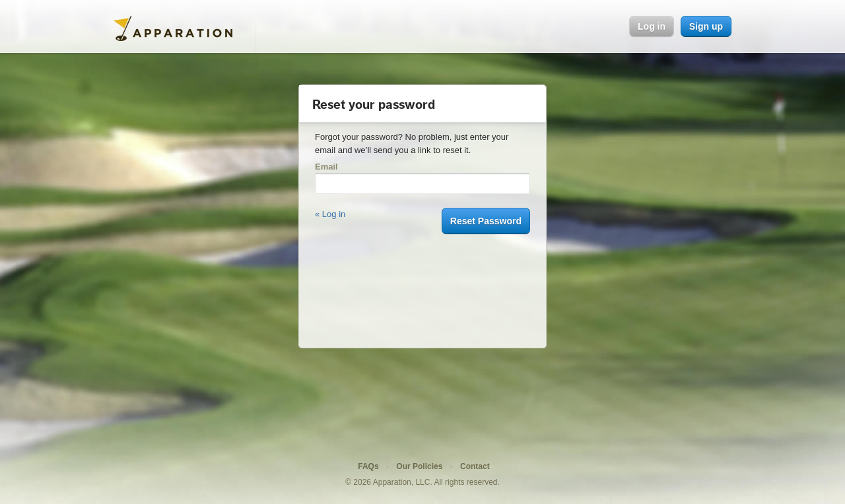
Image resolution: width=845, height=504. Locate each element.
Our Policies (419, 466)
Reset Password (486, 221)
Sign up (706, 26)
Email (326, 167)
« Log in (330, 214)
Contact (475, 466)
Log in (652, 26)
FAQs (368, 466)
